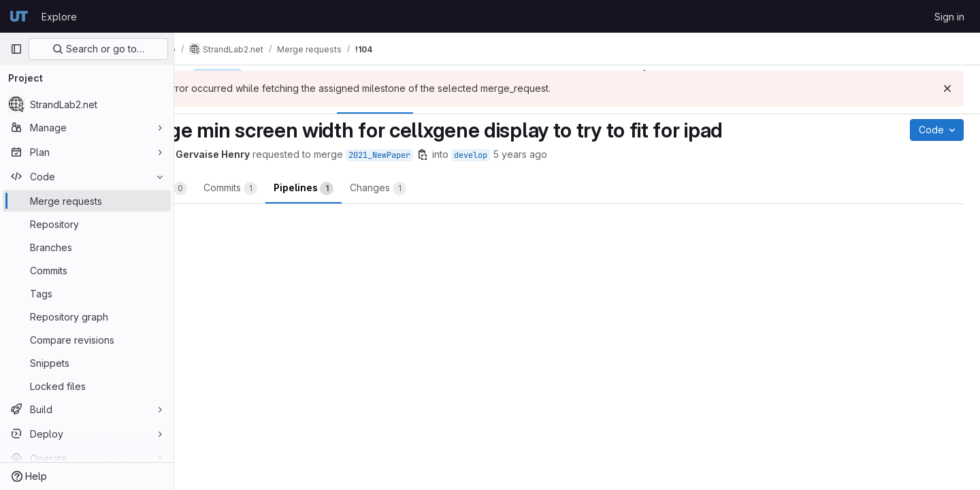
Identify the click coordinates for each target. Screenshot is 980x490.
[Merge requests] (87, 201)
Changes (450, 189)
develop (542, 155)
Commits (302, 189)
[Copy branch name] (494, 154)
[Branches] (87, 247)
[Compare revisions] (87, 340)
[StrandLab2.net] (87, 104)
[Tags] (87, 293)
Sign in (949, 17)
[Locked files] (87, 386)
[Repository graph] (87, 316)
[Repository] (87, 224)
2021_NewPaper (451, 155)
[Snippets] (87, 363)
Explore (59, 17)
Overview (229, 189)
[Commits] (87, 270)
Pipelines (375, 189)
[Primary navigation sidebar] (16, 49)
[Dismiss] (947, 88)
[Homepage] (19, 16)
